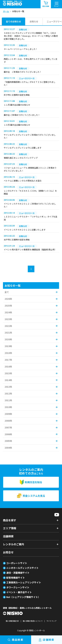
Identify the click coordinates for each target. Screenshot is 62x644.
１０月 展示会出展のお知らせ (17, 125)
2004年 (8, 448)
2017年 (8, 360)
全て (7, 292)
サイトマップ (51, 621)
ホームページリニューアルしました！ (21, 49)
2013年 (8, 387)
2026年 (8, 299)
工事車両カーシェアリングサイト (24, 582)
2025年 (8, 306)
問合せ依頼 (46, 4)
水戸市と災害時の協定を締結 (17, 240)
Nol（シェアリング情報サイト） (23, 597)
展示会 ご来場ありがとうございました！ (23, 72)
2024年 (8, 312)
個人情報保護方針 (12, 621)
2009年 (8, 414)
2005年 (8, 441)
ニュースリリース (27, 78)
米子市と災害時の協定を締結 (17, 95)
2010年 (8, 407)
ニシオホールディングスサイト (22, 568)
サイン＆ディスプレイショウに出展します (23, 148)
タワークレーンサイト (18, 587)
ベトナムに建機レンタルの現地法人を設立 (23, 181)
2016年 (8, 367)
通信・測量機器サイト (18, 573)
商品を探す (10, 520)
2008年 (8, 421)
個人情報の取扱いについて (33, 621)
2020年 (8, 339)
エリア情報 (10, 528)
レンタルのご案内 (14, 544)
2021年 (8, 333)
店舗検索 (8, 536)
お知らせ (34, 21)
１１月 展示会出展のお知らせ (17, 105)
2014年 (8, 380)
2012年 (8, 394)
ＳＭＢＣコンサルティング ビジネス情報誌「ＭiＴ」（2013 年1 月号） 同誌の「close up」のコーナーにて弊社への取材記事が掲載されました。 (31, 36)
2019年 (8, 346)
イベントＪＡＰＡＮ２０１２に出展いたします (25, 230)
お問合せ (8, 552)
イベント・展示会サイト (19, 592)
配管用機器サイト (16, 578)
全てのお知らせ (13, 21)
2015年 (8, 373)
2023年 (8, 319)
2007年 (8, 427)
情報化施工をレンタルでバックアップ (21, 158)
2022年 (8, 326)
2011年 (8, 400)
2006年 (8, 434)
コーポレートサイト (17, 563)
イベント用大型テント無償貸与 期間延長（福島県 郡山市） (30, 249)
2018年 (8, 353)
